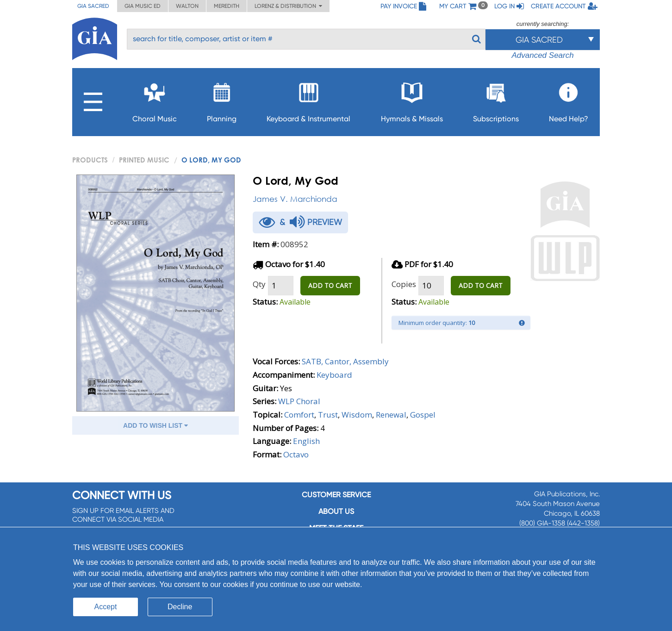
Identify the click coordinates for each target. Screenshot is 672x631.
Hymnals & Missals (412, 100)
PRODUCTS (90, 160)
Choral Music (155, 100)
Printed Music (144, 160)
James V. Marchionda (295, 199)
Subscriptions (496, 100)
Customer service (336, 495)
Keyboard (334, 375)
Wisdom (357, 415)
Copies (404, 284)
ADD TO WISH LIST (156, 425)
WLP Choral (299, 401)
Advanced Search (542, 55)
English (306, 441)
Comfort (299, 415)
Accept (106, 607)
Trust (328, 415)
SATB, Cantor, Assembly (345, 361)
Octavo (296, 454)
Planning (222, 100)
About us (336, 511)
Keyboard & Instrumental (308, 100)
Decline (180, 607)
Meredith (227, 6)
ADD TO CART (330, 285)
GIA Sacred (93, 6)
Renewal (391, 415)
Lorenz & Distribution (288, 6)
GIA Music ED (143, 6)
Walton (187, 6)
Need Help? (569, 100)
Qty (259, 284)
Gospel (423, 415)
